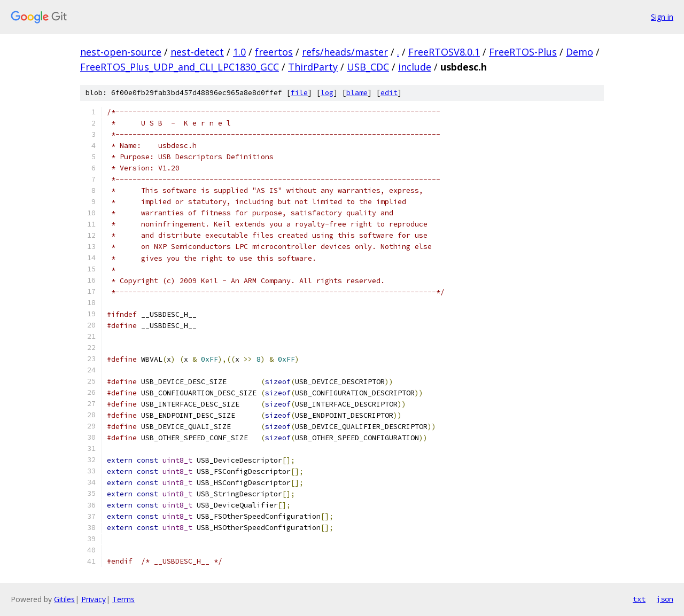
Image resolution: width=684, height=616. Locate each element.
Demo (580, 52)
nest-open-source (121, 52)
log (327, 93)
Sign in (662, 17)
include (415, 67)
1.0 (239, 52)
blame (357, 93)
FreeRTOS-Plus (523, 52)
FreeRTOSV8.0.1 (444, 52)
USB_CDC (368, 67)
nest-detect (197, 52)
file (299, 93)
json (665, 599)
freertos (274, 52)
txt (639, 599)
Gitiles (64, 599)
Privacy (94, 599)
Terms (123, 599)
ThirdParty (313, 67)
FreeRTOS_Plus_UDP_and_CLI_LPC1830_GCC (180, 67)
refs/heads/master (345, 52)
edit (389, 93)
